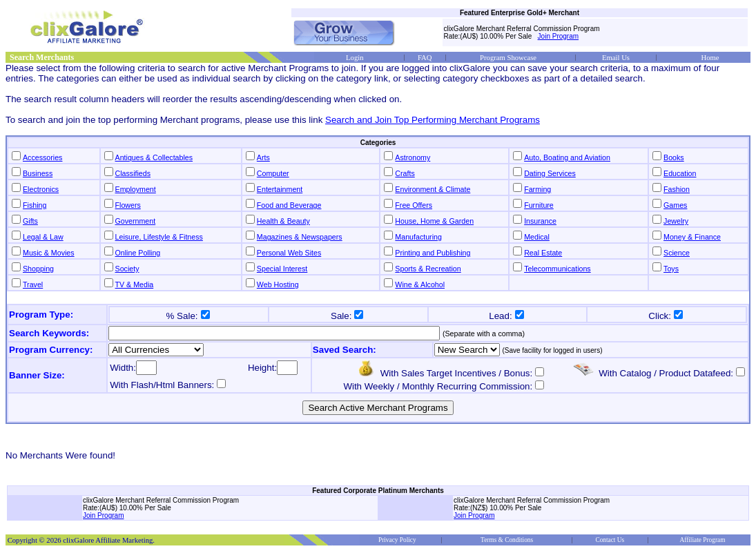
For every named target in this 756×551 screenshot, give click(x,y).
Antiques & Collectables (154, 157)
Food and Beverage (289, 205)
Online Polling (138, 253)
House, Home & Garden (434, 221)
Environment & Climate (433, 189)
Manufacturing (418, 237)
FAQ (425, 58)
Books (674, 157)
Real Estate (543, 253)
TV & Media (135, 284)
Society (127, 269)
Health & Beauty (283, 221)
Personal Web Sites (289, 253)
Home (710, 58)
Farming (537, 189)
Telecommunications (558, 269)
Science (677, 253)
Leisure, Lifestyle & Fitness (159, 237)
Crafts (405, 173)
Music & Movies (49, 253)
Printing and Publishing (433, 253)
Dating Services (550, 173)
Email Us (616, 58)
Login (355, 58)
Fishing (35, 205)
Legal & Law (43, 237)
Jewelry (676, 221)
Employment (136, 189)
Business (38, 173)
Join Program (558, 36)
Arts (263, 157)
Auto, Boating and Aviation (567, 157)
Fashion (677, 189)
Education (680, 173)
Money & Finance (692, 237)
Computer (273, 173)
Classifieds (133, 173)
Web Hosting (278, 284)
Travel (33, 284)
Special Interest (282, 269)
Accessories (42, 157)
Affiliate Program (703, 540)
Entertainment (280, 189)
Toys (671, 269)
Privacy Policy (397, 540)
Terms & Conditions (507, 540)
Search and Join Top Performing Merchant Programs (433, 120)
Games (675, 205)
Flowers (128, 205)
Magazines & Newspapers (300, 237)
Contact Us (610, 540)
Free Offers (414, 205)
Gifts (30, 221)
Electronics (41, 189)
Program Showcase (508, 58)
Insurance (540, 221)
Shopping (38, 269)
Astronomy (413, 157)
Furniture (539, 205)
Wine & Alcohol (420, 284)
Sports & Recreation (428, 269)
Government (136, 221)
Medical (537, 237)
